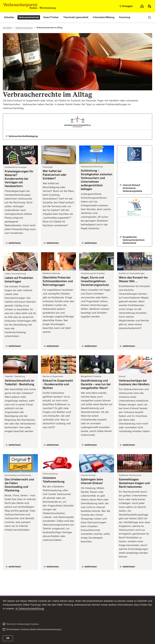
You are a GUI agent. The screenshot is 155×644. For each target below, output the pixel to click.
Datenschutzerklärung (31, 608)
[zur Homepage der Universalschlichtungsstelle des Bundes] (77, 136)
